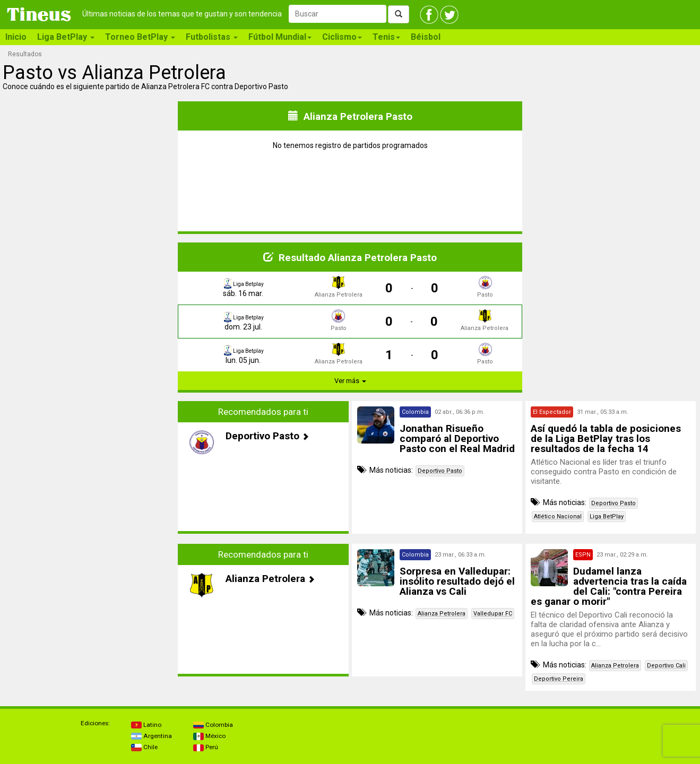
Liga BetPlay (607, 516)
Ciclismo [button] (342, 37)
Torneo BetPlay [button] (140, 37)
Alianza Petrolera (442, 614)
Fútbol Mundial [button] (280, 37)
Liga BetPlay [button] (66, 37)
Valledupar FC (493, 614)
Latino (146, 725)
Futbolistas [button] (212, 37)
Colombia (213, 725)
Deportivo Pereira (559, 679)
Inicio (16, 37)
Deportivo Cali (666, 666)
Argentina (152, 736)
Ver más (350, 381)
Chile (144, 747)
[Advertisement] (90, 467)
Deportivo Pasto (440, 471)
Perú (206, 747)
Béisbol (426, 37)
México (209, 736)
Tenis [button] (386, 37)
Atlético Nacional (558, 516)
